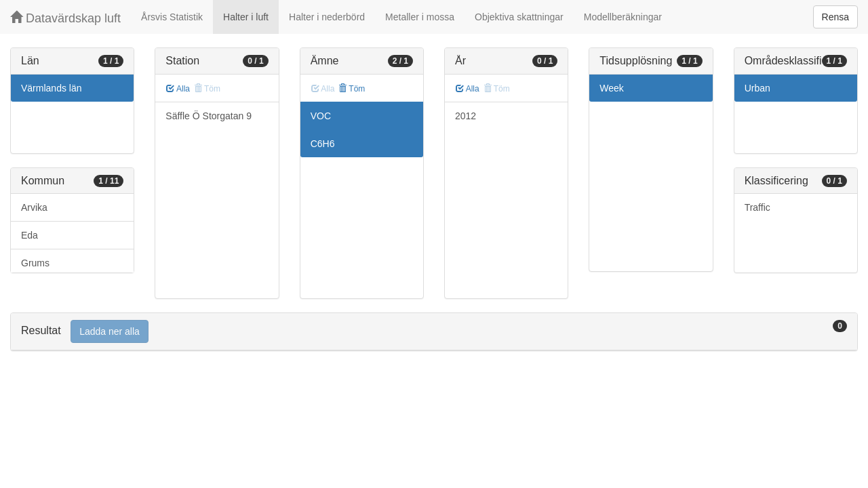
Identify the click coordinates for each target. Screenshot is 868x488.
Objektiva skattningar (519, 17)
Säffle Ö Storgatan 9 (209, 116)
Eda (29, 235)
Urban (757, 88)
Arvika (34, 207)
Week (612, 88)
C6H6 (323, 144)
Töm (352, 89)
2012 (466, 116)
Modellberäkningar (623, 17)
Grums (35, 263)
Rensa (835, 17)
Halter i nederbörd (327, 17)
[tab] (434, 332)
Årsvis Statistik (172, 17)
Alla (178, 89)
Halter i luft (246, 17)
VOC (321, 116)
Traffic (757, 207)
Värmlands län (52, 88)
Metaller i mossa (420, 17)
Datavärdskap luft (65, 18)
